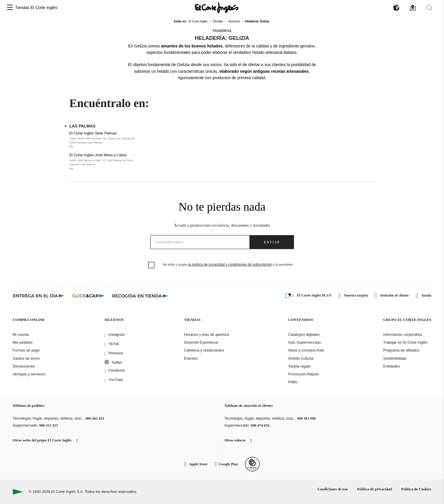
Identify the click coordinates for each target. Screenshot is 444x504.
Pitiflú (293, 382)
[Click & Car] (89, 296)
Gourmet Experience (201, 342)
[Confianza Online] (252, 464)
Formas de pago (26, 350)
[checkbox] (151, 265)
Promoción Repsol (303, 374)
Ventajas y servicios (29, 374)
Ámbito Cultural (301, 358)
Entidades (392, 366)
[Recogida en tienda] (140, 296)
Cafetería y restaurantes (204, 350)
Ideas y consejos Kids (306, 350)
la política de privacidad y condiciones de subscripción (230, 265)
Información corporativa (403, 334)
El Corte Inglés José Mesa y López (106, 162)
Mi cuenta (21, 334)
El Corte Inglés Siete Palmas (106, 140)
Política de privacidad (374, 489)
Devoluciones (24, 366)
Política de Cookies (416, 489)
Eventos (191, 358)
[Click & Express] (39, 296)
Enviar (272, 242)
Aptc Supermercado (305, 342)
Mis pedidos (23, 342)
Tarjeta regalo (299, 366)
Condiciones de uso (333, 489)
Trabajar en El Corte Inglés (405, 342)
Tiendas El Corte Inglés (36, 8)
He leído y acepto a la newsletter (228, 265)
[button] (10, 8)
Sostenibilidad (395, 358)
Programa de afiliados (401, 350)
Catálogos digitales (304, 334)
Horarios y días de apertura (207, 334)
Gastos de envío (26, 358)
